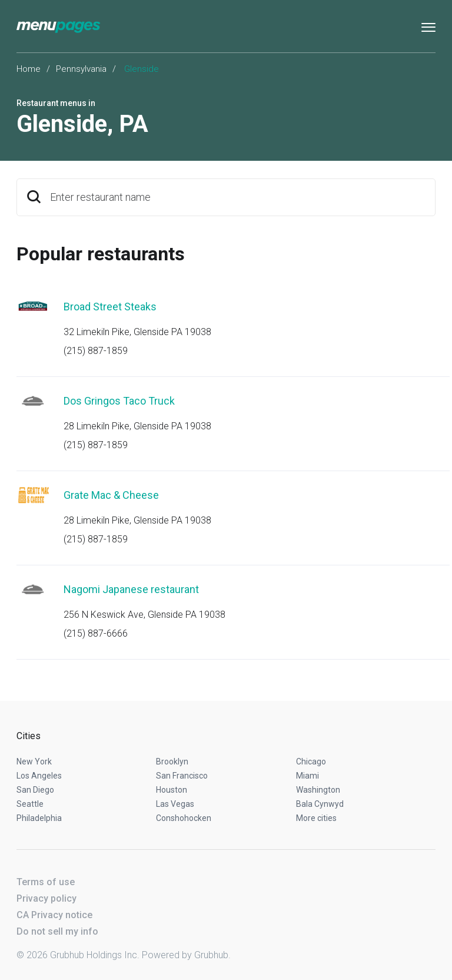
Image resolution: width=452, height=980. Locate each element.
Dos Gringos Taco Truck (119, 401)
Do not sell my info (57, 931)
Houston (172, 790)
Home (29, 69)
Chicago (311, 762)
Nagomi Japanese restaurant (131, 589)
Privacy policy (46, 898)
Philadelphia (39, 818)
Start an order (412, 323)
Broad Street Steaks (110, 307)
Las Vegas (175, 804)
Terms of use (46, 882)
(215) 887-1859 (96, 351)
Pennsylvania (81, 69)
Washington (318, 790)
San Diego (35, 790)
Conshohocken (184, 818)
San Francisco (182, 776)
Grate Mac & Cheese (111, 495)
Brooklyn (172, 762)
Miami (308, 776)
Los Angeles (39, 776)
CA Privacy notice (54, 915)
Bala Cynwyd (320, 804)
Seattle (30, 804)
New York (34, 762)
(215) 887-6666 (96, 633)
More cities (316, 818)
